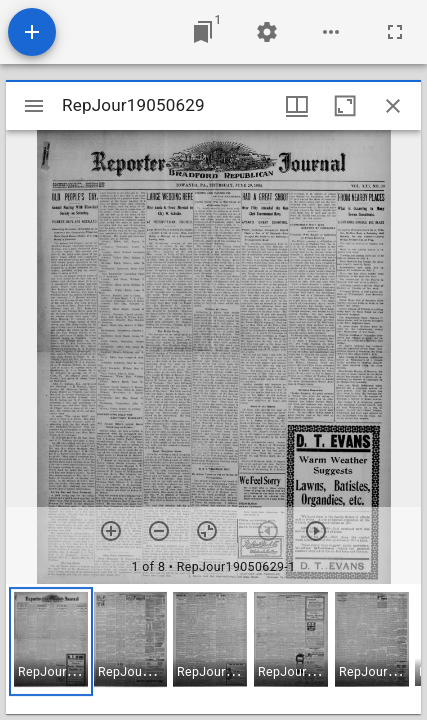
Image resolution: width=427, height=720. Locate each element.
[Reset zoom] (207, 531)
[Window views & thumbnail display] (297, 106)
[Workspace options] (331, 32)
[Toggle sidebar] (34, 106)
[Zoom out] (159, 531)
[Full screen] (395, 32)
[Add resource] (32, 32)
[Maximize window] (345, 106)
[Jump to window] (203, 32)
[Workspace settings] (267, 32)
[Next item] (316, 531)
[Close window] (393, 106)
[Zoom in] (111, 531)
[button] (51, 641)
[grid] (213, 649)
